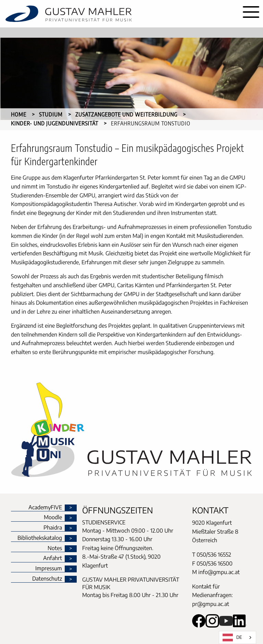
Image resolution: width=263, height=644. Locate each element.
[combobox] (237, 637)
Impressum (49, 569)
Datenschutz (47, 579)
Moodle (53, 518)
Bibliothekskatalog (40, 538)
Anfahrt (53, 558)
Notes (55, 548)
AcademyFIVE (45, 508)
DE (232, 637)
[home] (120, 14)
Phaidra (53, 528)
